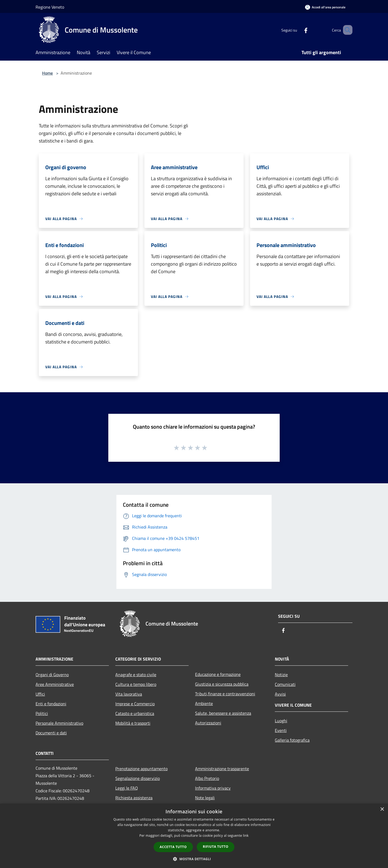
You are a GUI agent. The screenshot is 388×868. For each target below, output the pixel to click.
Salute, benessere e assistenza (223, 713)
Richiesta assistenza (134, 798)
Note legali (205, 798)
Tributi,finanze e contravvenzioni (225, 694)
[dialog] (194, 836)
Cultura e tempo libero (136, 684)
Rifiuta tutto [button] (216, 847)
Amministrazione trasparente (222, 769)
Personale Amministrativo (59, 723)
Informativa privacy (213, 788)
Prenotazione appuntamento (141, 769)
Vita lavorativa (129, 694)
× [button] (382, 809)
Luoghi (281, 721)
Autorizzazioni (208, 723)
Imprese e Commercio (135, 704)
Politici (42, 713)
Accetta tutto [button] (173, 847)
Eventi (281, 730)
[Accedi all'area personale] (325, 7)
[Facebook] (298, 30)
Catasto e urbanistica (135, 713)
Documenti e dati (51, 733)
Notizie (281, 675)
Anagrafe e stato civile (136, 675)
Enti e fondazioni (51, 704)
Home (47, 73)
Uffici (40, 694)
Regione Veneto (50, 7)
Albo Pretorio (207, 778)
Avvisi (280, 694)
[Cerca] (346, 30)
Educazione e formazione (218, 674)
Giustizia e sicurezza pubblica (222, 684)
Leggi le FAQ (127, 788)
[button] (194, 859)
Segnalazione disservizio (138, 778)
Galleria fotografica (292, 740)
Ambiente (204, 703)
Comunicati (285, 684)
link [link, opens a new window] (246, 836)
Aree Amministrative (55, 684)
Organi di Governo (52, 675)
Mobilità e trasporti (133, 723)
